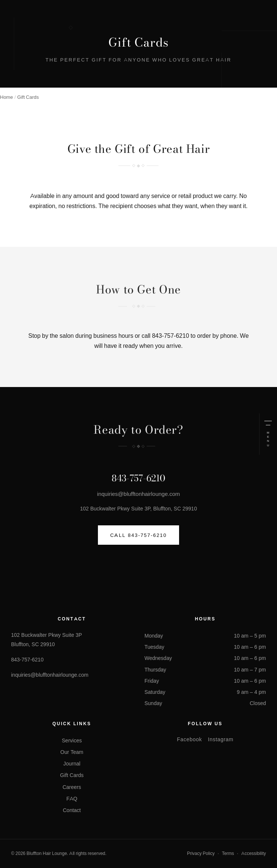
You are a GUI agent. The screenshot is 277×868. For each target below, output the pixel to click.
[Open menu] (268, 434)
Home (7, 97)
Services (72, 740)
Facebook (189, 739)
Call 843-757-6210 (138, 535)
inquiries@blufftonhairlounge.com (139, 494)
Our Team (72, 752)
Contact (72, 810)
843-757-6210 (171, 336)
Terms (228, 853)
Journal (72, 764)
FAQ (72, 799)
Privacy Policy (201, 853)
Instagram (221, 739)
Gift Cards (72, 775)
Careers (72, 787)
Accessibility (254, 853)
